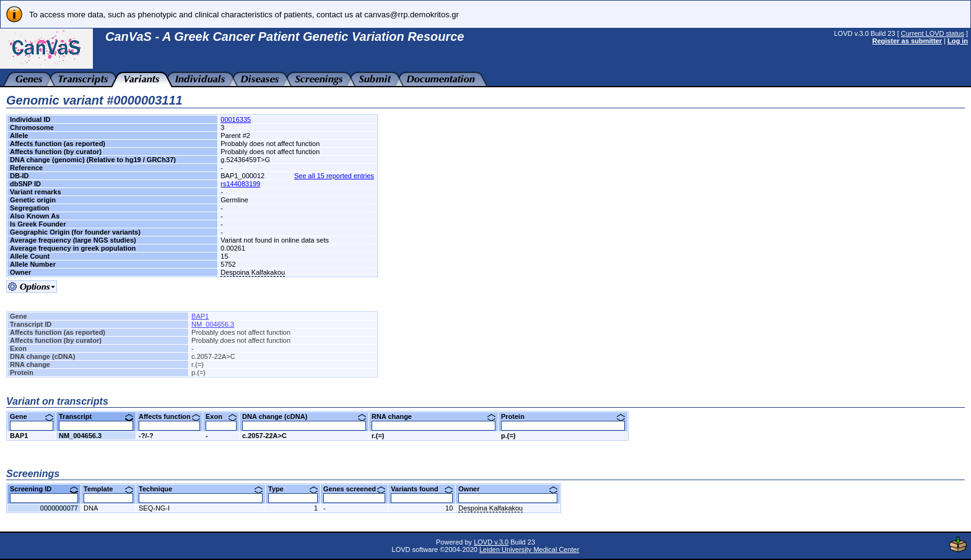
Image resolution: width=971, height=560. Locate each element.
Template (108, 489)
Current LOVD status (933, 33)
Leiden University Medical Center (529, 549)
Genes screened (354, 489)
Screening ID (44, 489)
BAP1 (200, 316)
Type (293, 489)
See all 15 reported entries (334, 176)
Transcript (96, 416)
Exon (221, 416)
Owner (508, 489)
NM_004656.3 (213, 324)
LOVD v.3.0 (491, 542)
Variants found (422, 489)
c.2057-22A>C (264, 436)
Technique (201, 489)
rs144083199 (240, 184)
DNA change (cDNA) (304, 416)
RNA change (433, 416)
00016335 (236, 119)
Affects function (169, 416)
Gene (32, 416)
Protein (563, 416)
